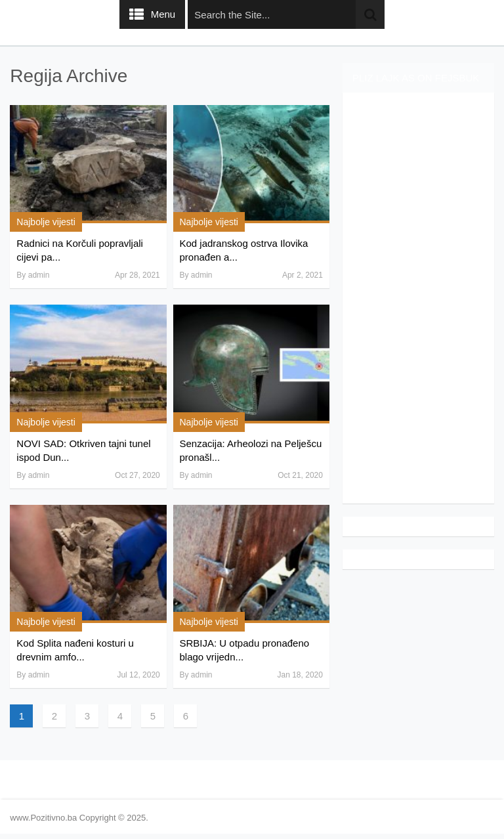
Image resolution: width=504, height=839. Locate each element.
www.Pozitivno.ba (43, 818)
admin (39, 275)
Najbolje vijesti (46, 222)
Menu (163, 14)
